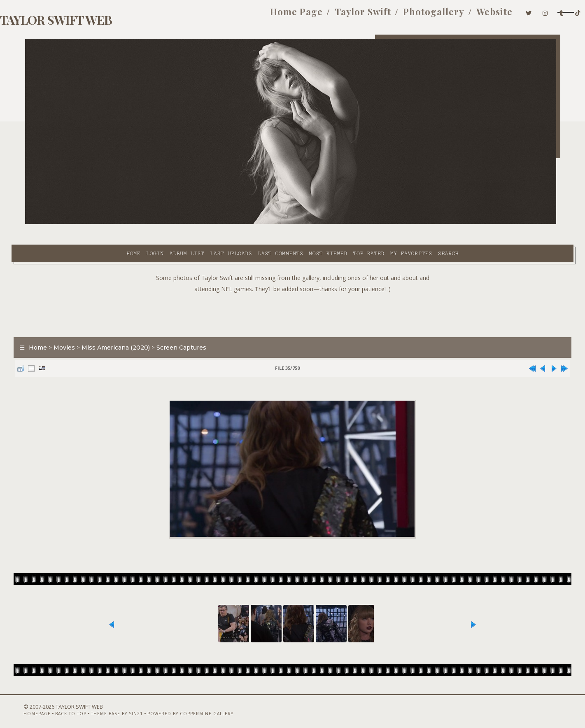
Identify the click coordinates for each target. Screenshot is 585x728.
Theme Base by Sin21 (119, 706)
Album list (113, 223)
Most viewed (254, 223)
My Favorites (337, 223)
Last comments (206, 223)
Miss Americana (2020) (129, 327)
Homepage (39, 706)
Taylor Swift (305, 16)
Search (374, 223)
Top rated (294, 223)
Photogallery (376, 16)
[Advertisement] (293, 292)
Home (59, 223)
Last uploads (157, 223)
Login (81, 223)
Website (437, 16)
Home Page (238, 16)
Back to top (72, 706)
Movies (78, 327)
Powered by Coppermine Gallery (192, 706)
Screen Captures (195, 327)
